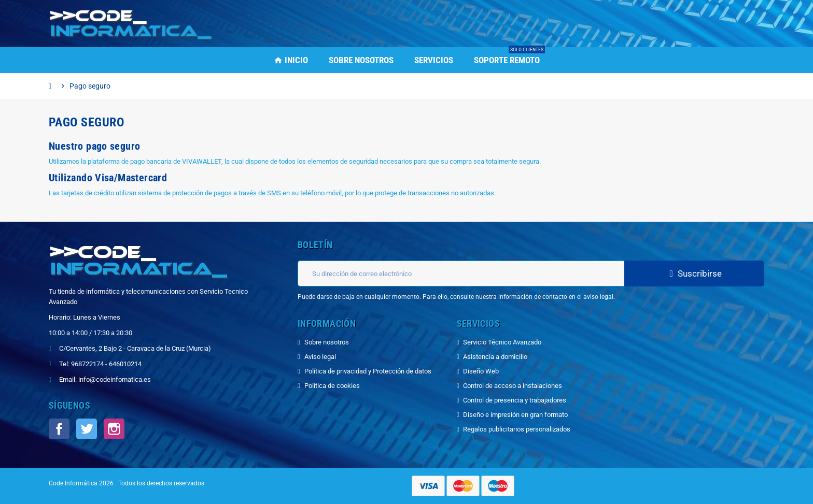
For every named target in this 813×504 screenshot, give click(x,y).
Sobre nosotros (327, 342)
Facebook (59, 429)
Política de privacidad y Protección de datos (368, 371)
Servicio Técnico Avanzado (502, 342)
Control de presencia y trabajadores (515, 400)
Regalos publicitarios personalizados (517, 429)
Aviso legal (320, 357)
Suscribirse (694, 273)
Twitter (87, 429)
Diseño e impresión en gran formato (515, 415)
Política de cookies (332, 386)
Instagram (114, 429)
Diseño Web (481, 371)
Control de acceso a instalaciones (513, 386)
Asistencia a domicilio (495, 357)
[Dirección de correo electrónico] (461, 273)
